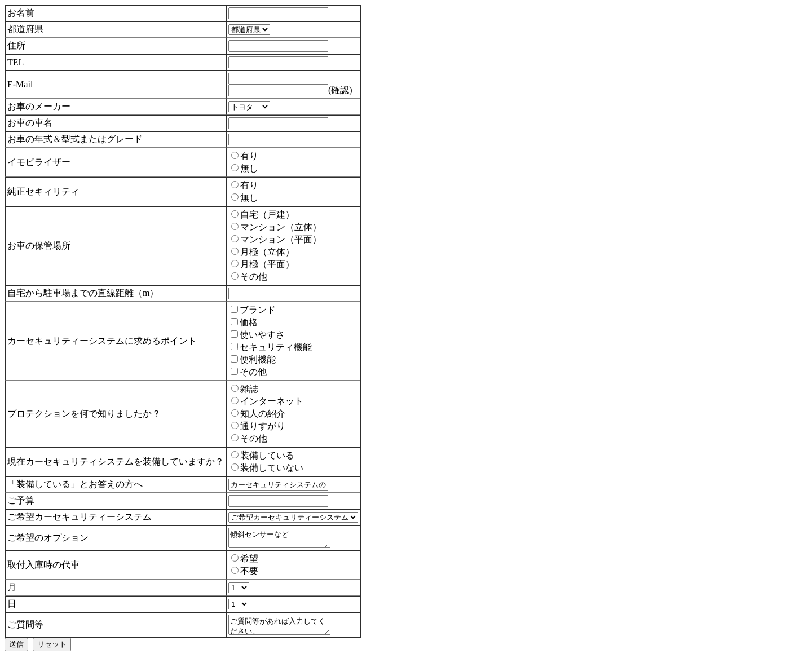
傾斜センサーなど (285, 540)
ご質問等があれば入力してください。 (285, 630)
